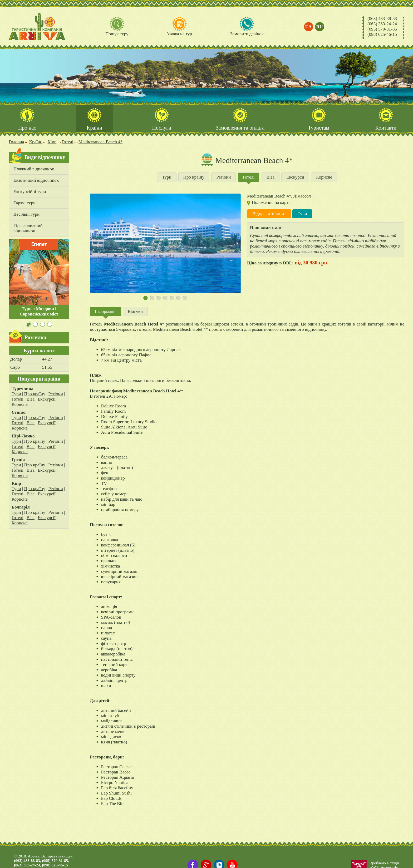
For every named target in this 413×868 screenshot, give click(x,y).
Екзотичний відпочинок (36, 181)
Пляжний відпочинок (34, 169)
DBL (287, 263)
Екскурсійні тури (30, 192)
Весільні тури (26, 214)
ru (320, 27)
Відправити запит (269, 214)
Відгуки (135, 312)
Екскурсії (47, 399)
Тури (16, 394)
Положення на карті (271, 203)
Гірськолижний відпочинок (28, 228)
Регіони (56, 394)
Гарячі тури (24, 203)
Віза (31, 399)
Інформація (106, 312)
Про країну (35, 394)
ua (309, 27)
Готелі (18, 399)
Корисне (20, 405)
